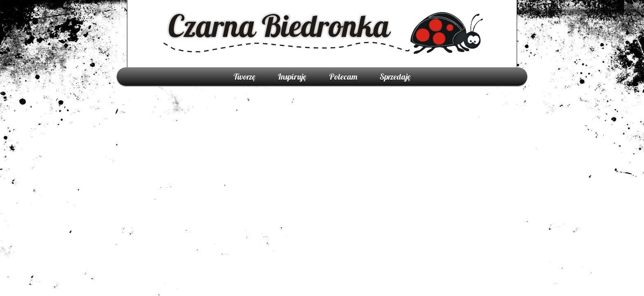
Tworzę (244, 77)
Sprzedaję (395, 77)
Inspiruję (292, 77)
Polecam (343, 77)
